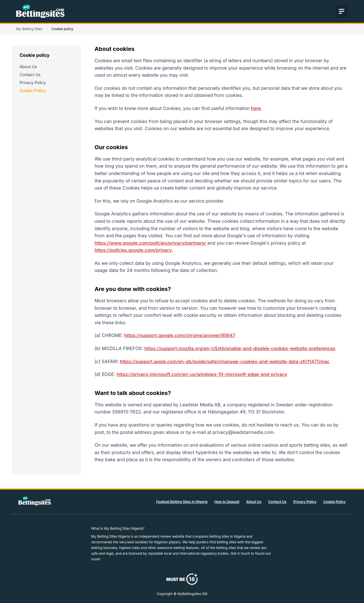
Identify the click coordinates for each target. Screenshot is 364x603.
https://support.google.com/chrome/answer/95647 (180, 335)
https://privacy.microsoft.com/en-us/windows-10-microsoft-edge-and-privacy (202, 374)
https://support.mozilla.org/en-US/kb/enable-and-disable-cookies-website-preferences (240, 348)
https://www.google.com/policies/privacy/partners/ (150, 243)
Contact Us (30, 75)
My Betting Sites (29, 29)
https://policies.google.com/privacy (133, 250)
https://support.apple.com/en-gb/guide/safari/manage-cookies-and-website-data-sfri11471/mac (225, 361)
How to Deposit (227, 502)
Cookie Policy (33, 91)
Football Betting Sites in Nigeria (182, 502)
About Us (28, 67)
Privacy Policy (33, 83)
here (256, 108)
